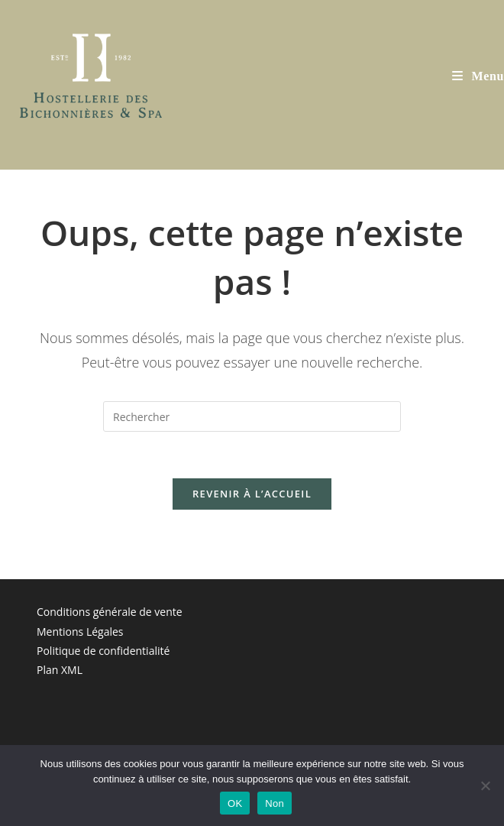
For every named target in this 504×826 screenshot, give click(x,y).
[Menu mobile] (478, 76)
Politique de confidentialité (103, 651)
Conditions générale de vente (110, 612)
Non (275, 803)
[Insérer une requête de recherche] (252, 416)
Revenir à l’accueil (252, 494)
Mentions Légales (80, 632)
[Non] (485, 786)
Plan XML (60, 670)
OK (235, 803)
